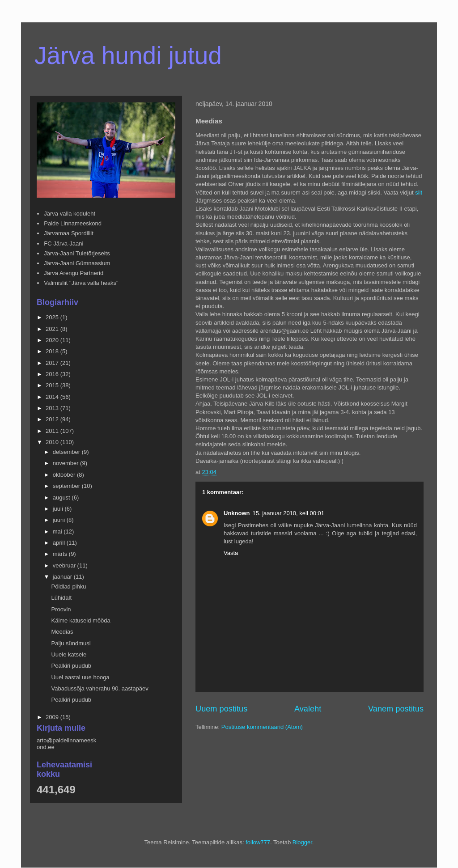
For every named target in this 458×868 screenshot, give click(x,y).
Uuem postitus (221, 709)
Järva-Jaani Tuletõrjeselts (77, 253)
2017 (53, 363)
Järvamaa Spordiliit (69, 233)
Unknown (237, 513)
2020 (53, 340)
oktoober (65, 475)
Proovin (61, 609)
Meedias (62, 632)
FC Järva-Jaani (64, 243)
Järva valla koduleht (70, 214)
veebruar (65, 565)
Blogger (302, 842)
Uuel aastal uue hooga (80, 677)
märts (61, 554)
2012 (53, 419)
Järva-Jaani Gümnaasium (77, 263)
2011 (53, 431)
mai (58, 531)
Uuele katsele (69, 654)
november (66, 463)
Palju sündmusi (71, 643)
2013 (53, 408)
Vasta (231, 553)
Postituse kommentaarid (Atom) (262, 727)
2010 (53, 442)
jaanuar (63, 577)
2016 (53, 374)
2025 (53, 317)
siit (419, 193)
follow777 (258, 842)
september (67, 486)
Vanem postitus (396, 709)
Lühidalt (61, 598)
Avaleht (308, 709)
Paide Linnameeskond (73, 223)
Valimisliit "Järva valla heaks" (81, 283)
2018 (53, 351)
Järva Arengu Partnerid (74, 273)
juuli (59, 509)
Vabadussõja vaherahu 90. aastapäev (100, 688)
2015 (53, 385)
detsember (67, 452)
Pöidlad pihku (68, 586)
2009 (53, 717)
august (62, 498)
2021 (53, 329)
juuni (60, 520)
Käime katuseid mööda (81, 620)
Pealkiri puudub (71, 666)
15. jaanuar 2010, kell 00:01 (288, 513)
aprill (60, 543)
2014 (53, 397)
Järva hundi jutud (128, 55)
